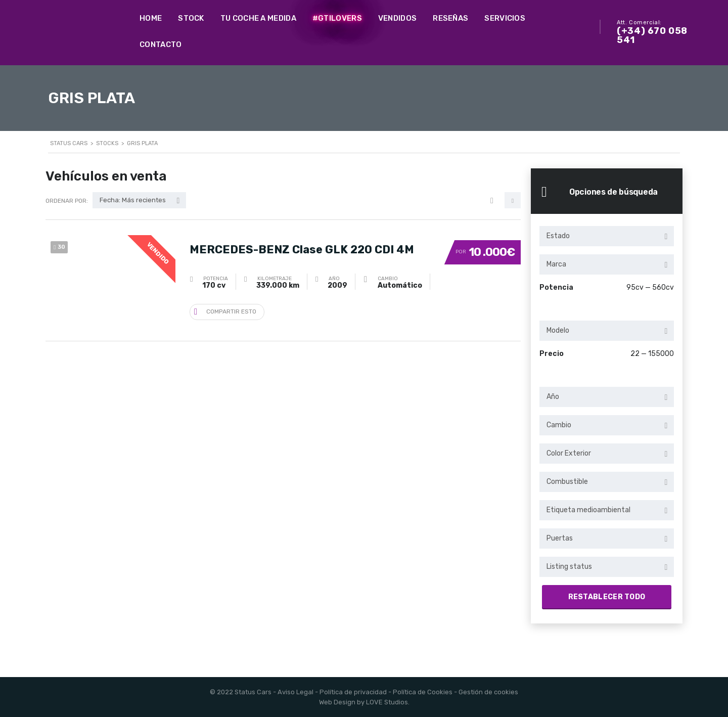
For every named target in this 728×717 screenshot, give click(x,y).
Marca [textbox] (556, 264)
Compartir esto (225, 311)
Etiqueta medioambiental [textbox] (588, 510)
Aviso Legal (295, 692)
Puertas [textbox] (560, 538)
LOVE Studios (387, 702)
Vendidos (397, 18)
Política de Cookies (423, 692)
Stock (191, 18)
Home (151, 18)
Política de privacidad (353, 692)
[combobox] (607, 236)
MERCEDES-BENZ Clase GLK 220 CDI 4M (302, 247)
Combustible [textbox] (567, 482)
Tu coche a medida (258, 18)
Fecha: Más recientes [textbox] (133, 200)
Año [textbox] (553, 397)
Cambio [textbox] (559, 425)
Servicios (505, 18)
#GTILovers (337, 18)
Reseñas (450, 18)
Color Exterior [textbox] (569, 453)
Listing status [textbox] (569, 567)
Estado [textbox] (558, 236)
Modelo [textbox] (558, 330)
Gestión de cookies (488, 692)
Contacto (161, 44)
